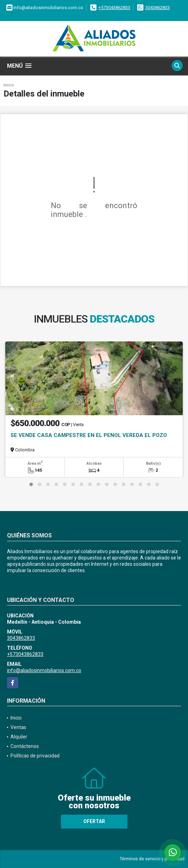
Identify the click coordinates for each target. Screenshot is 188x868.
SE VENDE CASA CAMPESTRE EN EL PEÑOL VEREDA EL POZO (89, 435)
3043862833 (158, 8)
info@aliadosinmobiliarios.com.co (44, 670)
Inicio (9, 85)
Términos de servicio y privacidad (152, 859)
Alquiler (19, 737)
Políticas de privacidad (35, 756)
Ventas (18, 727)
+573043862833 (114, 8)
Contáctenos (25, 746)
